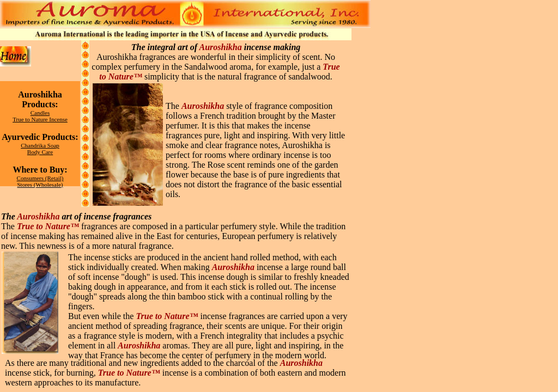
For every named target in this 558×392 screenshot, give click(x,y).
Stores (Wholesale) (40, 185)
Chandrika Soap (40, 145)
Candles (40, 113)
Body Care (40, 152)
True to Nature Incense (40, 119)
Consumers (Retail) (40, 178)
